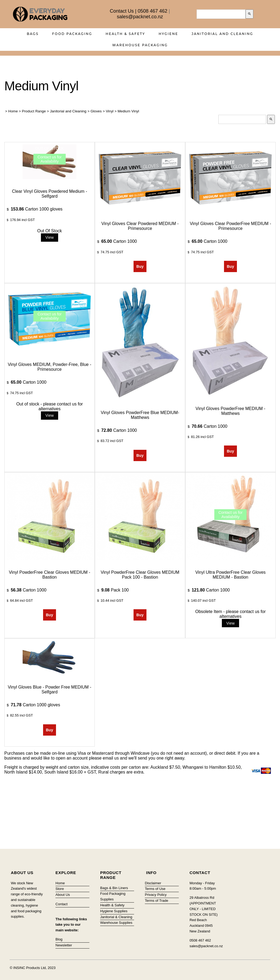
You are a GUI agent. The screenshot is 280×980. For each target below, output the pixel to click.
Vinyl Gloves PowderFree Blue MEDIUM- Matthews (140, 415)
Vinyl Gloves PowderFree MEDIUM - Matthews (230, 411)
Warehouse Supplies (116, 923)
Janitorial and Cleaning (223, 34)
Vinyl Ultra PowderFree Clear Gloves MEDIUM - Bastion (230, 575)
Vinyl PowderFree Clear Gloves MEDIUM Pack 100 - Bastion (140, 575)
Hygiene (168, 34)
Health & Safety (125, 34)
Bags (33, 34)
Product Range (34, 111)
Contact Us (122, 11)
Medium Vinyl (128, 111)
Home (13, 111)
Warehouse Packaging (140, 45)
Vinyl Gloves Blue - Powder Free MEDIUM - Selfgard (50, 689)
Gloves (96, 111)
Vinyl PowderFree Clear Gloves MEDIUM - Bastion (50, 575)
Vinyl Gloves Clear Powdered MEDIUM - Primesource (140, 226)
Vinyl (110, 111)
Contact (62, 904)
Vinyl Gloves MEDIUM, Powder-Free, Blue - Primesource (50, 367)
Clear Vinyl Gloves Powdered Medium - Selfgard (50, 194)
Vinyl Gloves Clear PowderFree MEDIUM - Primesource (230, 226)
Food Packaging (72, 34)
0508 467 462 (152, 11)
